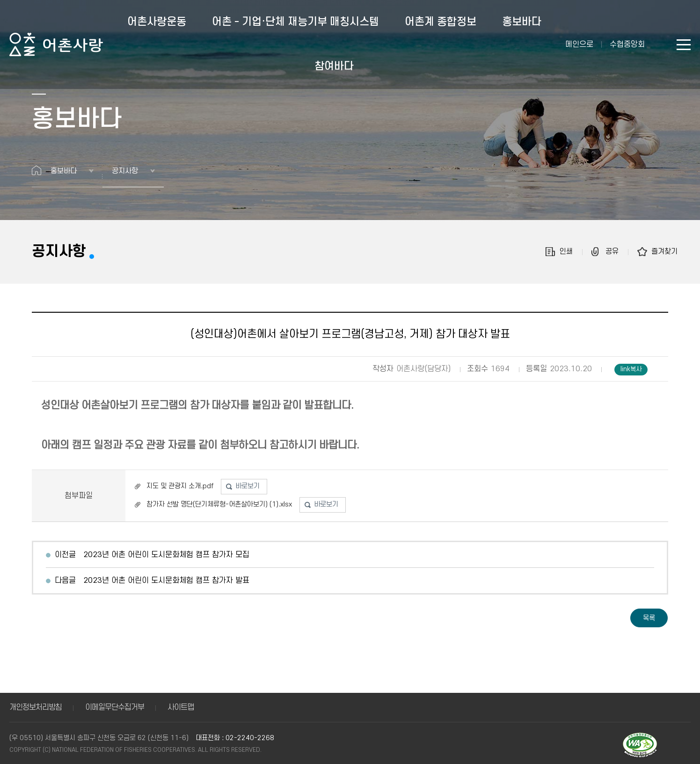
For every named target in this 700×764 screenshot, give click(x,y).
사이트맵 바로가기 (684, 45)
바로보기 (248, 486)
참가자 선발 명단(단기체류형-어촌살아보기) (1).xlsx (219, 504)
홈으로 (36, 170)
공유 (612, 251)
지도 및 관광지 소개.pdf (180, 486)
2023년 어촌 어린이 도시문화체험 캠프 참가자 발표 (166, 580)
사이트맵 (181, 707)
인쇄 (566, 251)
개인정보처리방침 (36, 707)
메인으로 (579, 44)
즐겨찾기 (664, 251)
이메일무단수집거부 (115, 707)
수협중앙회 (627, 44)
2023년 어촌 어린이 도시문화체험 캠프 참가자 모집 (166, 555)
